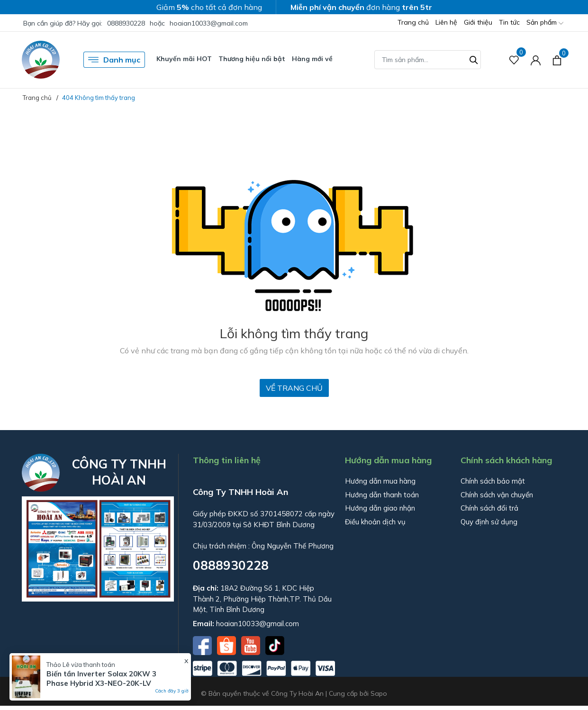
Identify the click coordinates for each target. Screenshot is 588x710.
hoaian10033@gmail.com (209, 23)
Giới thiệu (478, 22)
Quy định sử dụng (489, 522)
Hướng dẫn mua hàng (380, 481)
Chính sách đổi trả (489, 508)
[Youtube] (252, 645)
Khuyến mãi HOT (184, 59)
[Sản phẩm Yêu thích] (514, 60)
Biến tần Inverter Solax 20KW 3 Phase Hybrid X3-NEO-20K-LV (101, 679)
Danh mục (114, 60)
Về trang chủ (294, 388)
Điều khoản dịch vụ (375, 522)
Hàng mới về (312, 59)
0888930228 (126, 23)
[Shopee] (227, 645)
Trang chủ (413, 22)
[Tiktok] (275, 645)
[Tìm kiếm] (474, 59)
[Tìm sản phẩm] (428, 60)
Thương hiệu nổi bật (252, 59)
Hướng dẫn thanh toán (382, 495)
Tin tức (509, 22)
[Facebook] (203, 645)
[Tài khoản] (536, 60)
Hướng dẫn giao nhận (380, 508)
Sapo (379, 693)
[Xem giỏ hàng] (557, 60)
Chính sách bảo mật (493, 481)
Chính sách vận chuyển (497, 495)
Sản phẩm (545, 23)
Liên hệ (446, 22)
